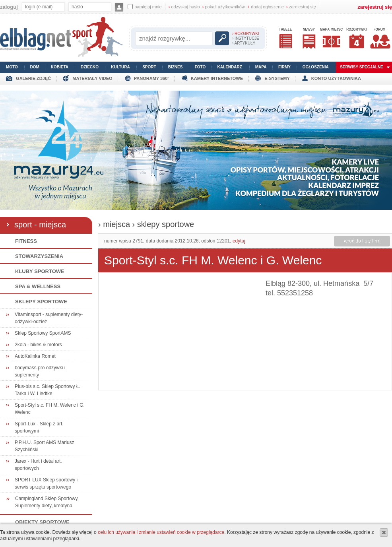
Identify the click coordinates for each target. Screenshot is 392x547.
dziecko (90, 67)
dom (35, 67)
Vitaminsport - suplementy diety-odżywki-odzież (49, 318)
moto (12, 67)
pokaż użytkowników (224, 7)
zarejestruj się (301, 7)
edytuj (239, 241)
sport (149, 67)
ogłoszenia (316, 67)
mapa (261, 67)
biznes (176, 67)
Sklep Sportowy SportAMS (43, 333)
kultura (120, 67)
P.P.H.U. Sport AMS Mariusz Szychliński (45, 446)
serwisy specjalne (362, 67)
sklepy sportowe (166, 224)
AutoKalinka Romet (35, 356)
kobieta (60, 67)
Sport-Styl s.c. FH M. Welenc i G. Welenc (50, 409)
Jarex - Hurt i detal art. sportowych (38, 465)
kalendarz (230, 67)
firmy (284, 67)
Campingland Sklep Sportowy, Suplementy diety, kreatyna (47, 502)
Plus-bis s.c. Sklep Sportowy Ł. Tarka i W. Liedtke (48, 390)
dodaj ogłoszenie (266, 7)
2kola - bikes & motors (38, 345)
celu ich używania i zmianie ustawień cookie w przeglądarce (161, 532)
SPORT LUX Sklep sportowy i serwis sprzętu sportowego (46, 483)
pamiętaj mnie (145, 7)
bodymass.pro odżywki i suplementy (40, 371)
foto (200, 67)
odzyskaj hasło (184, 7)
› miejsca (114, 224)
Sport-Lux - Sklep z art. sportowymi (39, 427)
